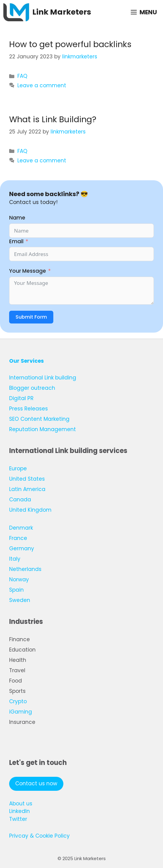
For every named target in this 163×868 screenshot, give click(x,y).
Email (16, 241)
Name (17, 218)
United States (27, 479)
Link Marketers (62, 12)
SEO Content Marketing (39, 419)
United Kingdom (30, 510)
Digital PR (21, 398)
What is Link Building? (53, 119)
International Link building (43, 378)
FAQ (22, 76)
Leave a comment (42, 85)
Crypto (18, 701)
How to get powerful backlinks (70, 44)
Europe (18, 469)
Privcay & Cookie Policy (39, 836)
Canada (20, 500)
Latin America (27, 489)
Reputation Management (43, 429)
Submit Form (31, 317)
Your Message (28, 271)
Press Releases (28, 409)
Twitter (18, 819)
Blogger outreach (32, 388)
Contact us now (36, 783)
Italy (15, 559)
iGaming (21, 712)
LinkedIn (19, 811)
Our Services (27, 361)
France (18, 538)
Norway (19, 579)
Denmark (21, 528)
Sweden (20, 600)
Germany (22, 548)
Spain (16, 590)
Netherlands (25, 569)
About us (21, 804)
